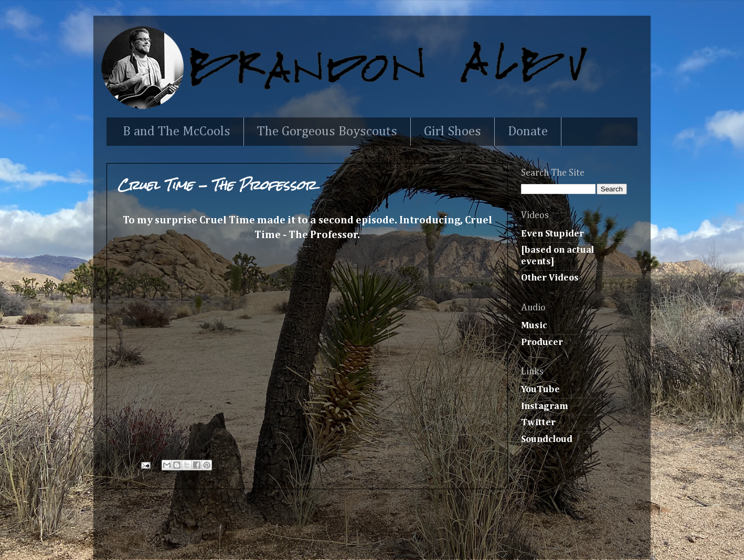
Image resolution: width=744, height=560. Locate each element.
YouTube (540, 390)
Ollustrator (398, 537)
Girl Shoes (453, 132)
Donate (528, 132)
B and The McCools (177, 132)
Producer (542, 342)
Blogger (499, 537)
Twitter (538, 423)
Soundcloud (547, 439)
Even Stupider (552, 234)
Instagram (545, 406)
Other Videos (550, 278)
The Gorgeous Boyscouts (327, 132)
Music (534, 326)
